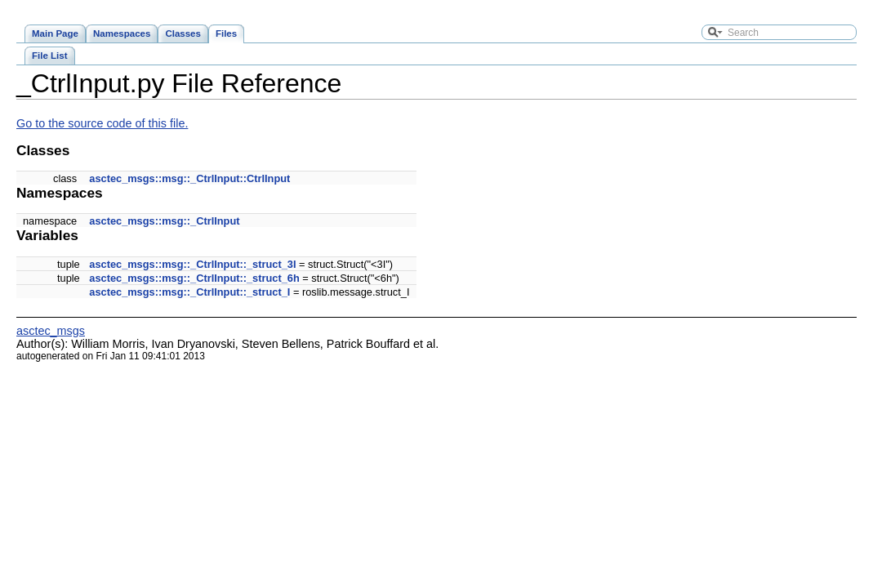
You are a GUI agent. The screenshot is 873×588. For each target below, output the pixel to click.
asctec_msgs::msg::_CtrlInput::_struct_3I (192, 264)
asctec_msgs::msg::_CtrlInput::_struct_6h (194, 278)
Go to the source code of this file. (102, 123)
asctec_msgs (51, 331)
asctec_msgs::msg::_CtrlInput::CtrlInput (189, 178)
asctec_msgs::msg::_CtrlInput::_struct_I (189, 292)
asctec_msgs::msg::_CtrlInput (164, 221)
